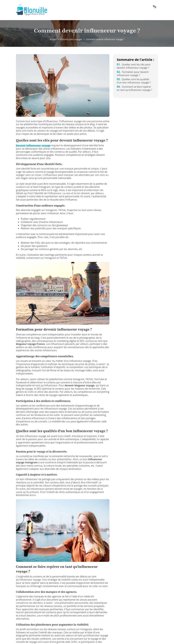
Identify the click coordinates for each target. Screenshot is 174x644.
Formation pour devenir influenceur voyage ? (133, 74)
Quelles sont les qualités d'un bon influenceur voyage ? (134, 81)
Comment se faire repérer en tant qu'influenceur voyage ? (134, 88)
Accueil (53, 39)
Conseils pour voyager (71, 39)
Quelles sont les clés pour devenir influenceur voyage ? (134, 66)
